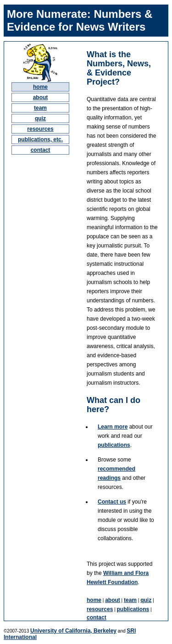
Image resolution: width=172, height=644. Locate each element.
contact (41, 150)
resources (40, 129)
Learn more (113, 427)
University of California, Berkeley (73, 631)
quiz (40, 118)
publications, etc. (40, 140)
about (41, 97)
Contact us (112, 502)
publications (114, 445)
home (40, 87)
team (40, 108)
